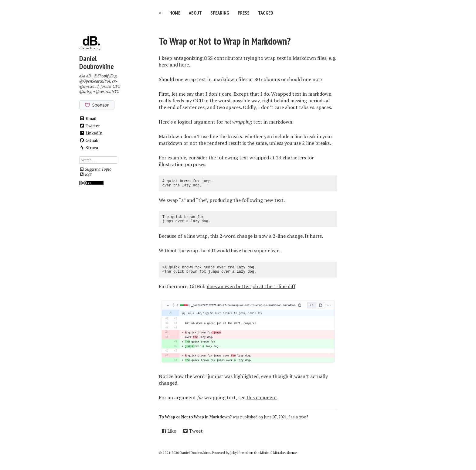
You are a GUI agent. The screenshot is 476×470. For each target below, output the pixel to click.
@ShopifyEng (105, 76)
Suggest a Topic (95, 169)
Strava (89, 147)
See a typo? (298, 417)
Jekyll (235, 453)
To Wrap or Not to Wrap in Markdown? (225, 41)
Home (175, 13)
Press (244, 13)
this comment (262, 397)
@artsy (85, 92)
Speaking (220, 13)
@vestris (103, 92)
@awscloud (89, 86)
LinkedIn (91, 133)
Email (88, 118)
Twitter (90, 126)
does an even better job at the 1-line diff (251, 286)
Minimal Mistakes (273, 453)
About (195, 13)
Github (89, 140)
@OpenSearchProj (95, 81)
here (164, 65)
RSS (85, 174)
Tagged (266, 13)
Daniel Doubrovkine (97, 62)
